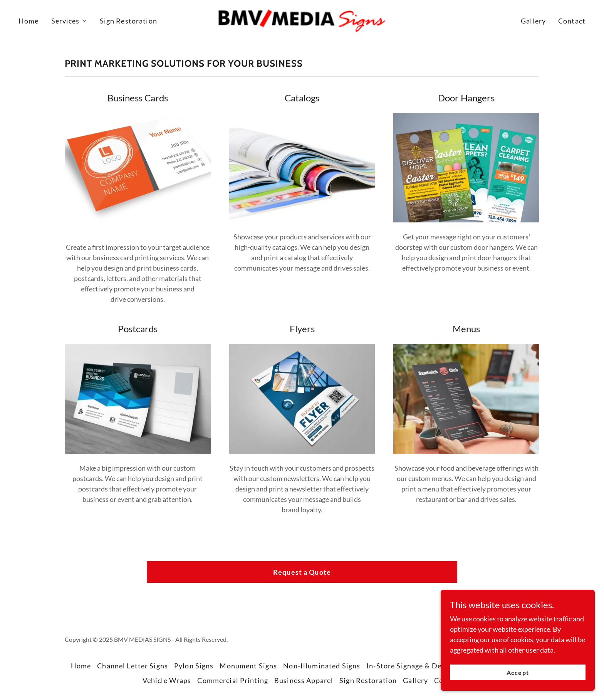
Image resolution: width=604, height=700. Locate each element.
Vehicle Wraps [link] (167, 680)
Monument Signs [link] (248, 666)
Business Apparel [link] (304, 680)
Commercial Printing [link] (233, 680)
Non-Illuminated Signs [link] (322, 666)
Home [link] (29, 21)
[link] (302, 20)
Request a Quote (302, 572)
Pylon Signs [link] (194, 666)
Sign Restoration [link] (128, 21)
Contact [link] (572, 21)
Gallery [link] (533, 21)
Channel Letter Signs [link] (133, 666)
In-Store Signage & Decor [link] (409, 666)
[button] (69, 21)
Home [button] (81, 666)
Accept (518, 672)
